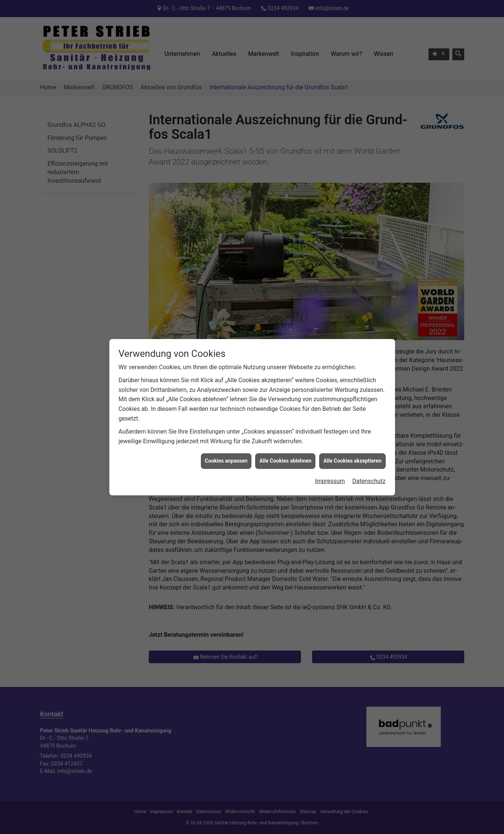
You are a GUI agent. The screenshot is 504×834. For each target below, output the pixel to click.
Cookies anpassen (226, 445)
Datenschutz (369, 465)
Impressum (330, 465)
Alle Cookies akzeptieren (352, 445)
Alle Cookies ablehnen (285, 445)
